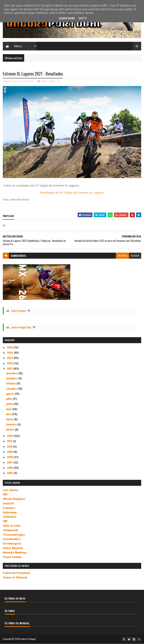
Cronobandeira (12, 539)
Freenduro (9, 508)
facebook (122, 256)
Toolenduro (10, 516)
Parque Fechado (12, 557)
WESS (53, 81)
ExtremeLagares (12, 543)
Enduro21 (8, 503)
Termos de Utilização (15, 577)
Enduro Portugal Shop (21, 327)
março (10, 419)
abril (9, 414)
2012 (10, 441)
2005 (10, 473)
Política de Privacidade (16, 573)
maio (9, 409)
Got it (83, 18)
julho (9, 399)
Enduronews (10, 512)
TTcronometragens (14, 534)
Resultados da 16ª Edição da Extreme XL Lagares (72, 192)
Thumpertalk (10, 530)
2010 (10, 446)
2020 (10, 436)
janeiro (10, 429)
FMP (5, 521)
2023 (10, 358)
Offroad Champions (14, 499)
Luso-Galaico (10, 490)
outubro (11, 383)
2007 (10, 462)
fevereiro (12, 424)
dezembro (12, 373)
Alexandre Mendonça (15, 552)
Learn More (67, 18)
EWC (5, 494)
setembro (12, 388)
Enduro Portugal (18, 311)
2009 (10, 452)
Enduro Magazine (13, 548)
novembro (12, 378)
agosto (10, 394)
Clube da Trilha (12, 525)
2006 (10, 468)
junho (10, 404)
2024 (10, 352)
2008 (10, 457)
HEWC (44, 81)
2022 (10, 363)
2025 (10, 347)
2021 (10, 368)
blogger (135, 256)
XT (59, 81)
